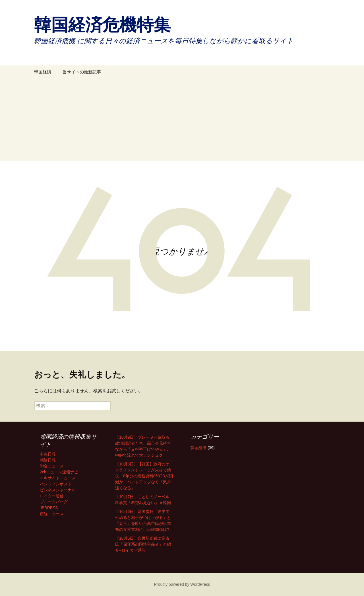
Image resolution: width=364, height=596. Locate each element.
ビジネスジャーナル (58, 490)
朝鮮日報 (48, 460)
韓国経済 (43, 72)
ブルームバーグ (54, 502)
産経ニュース (52, 514)
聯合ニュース (52, 466)
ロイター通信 (52, 496)
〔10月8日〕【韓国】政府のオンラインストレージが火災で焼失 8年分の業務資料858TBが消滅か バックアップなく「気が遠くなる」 (144, 476)
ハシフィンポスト (56, 484)
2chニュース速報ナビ (59, 472)
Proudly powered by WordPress (182, 584)
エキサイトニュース (58, 478)
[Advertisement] (182, 121)
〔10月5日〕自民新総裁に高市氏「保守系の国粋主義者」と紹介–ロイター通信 (143, 544)
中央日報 (48, 454)
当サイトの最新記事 (82, 72)
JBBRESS (49, 508)
